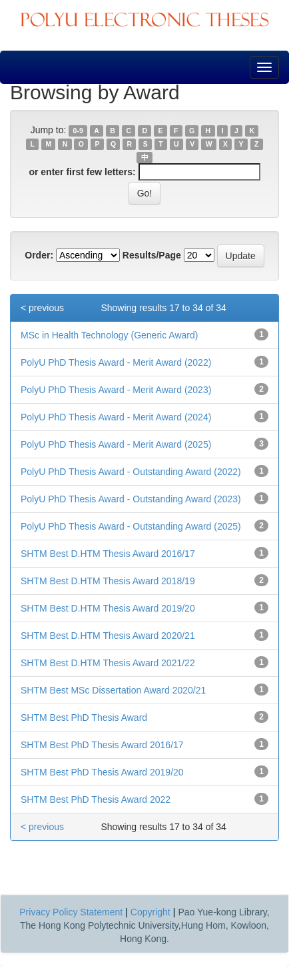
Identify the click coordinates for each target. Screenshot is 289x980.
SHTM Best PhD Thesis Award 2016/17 (102, 745)
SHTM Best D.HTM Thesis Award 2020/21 (108, 636)
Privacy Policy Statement (71, 912)
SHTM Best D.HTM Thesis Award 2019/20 (108, 608)
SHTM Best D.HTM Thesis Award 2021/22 (108, 663)
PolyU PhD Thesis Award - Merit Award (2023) (116, 390)
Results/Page (152, 255)
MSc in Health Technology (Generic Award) (109, 335)
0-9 (78, 131)
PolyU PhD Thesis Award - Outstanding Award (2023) (131, 499)
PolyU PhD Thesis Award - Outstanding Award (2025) (131, 526)
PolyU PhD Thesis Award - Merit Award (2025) (116, 444)
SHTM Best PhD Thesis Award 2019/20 (102, 772)
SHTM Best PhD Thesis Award (84, 718)
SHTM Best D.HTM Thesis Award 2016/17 (108, 554)
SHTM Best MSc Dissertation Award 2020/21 (113, 690)
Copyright (150, 912)
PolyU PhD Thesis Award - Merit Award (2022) (116, 362)
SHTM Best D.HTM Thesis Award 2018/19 (108, 581)
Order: (39, 255)
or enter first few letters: (82, 172)
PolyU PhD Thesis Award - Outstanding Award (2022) (131, 472)
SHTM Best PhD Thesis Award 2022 (96, 799)
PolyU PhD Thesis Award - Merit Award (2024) (116, 417)
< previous (42, 308)
